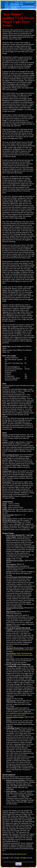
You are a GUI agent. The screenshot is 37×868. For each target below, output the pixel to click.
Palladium (17, 2)
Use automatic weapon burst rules (20, 714)
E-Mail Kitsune (20, 854)
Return (18, 864)
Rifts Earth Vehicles (30, 2)
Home (7, 2)
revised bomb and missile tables (23, 650)
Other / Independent (16, 4)
